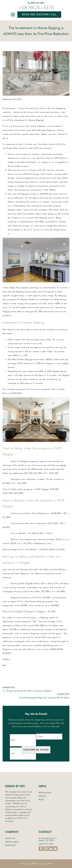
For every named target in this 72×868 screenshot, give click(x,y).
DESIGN (42, 796)
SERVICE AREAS (12, 842)
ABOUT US (10, 838)
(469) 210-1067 (37, 3)
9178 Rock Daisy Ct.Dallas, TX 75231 (48, 839)
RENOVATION (45, 793)
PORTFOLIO (11, 845)
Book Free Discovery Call (39, 15)
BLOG (41, 800)
